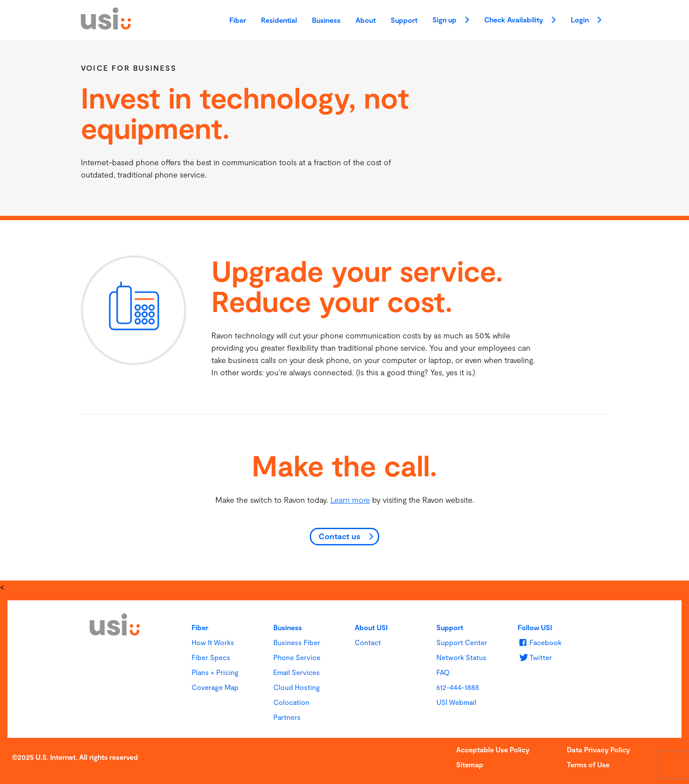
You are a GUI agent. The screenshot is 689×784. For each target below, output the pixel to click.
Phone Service (297, 657)
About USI (371, 627)
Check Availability (520, 21)
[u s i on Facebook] (539, 642)
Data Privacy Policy (598, 750)
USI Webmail (456, 702)
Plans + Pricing (215, 672)
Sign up (451, 21)
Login (586, 21)
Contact (368, 642)
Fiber (238, 20)
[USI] (106, 26)
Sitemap (470, 764)
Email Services (297, 672)
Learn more (350, 500)
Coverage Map (215, 687)
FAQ (443, 672)
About (366, 20)
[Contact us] (344, 537)
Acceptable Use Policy (493, 750)
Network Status (461, 657)
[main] (344, 310)
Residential (279, 20)
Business (326, 20)
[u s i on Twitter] (535, 657)
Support (404, 20)
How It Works (213, 642)
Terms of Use (588, 764)
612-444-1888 (458, 687)
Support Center (462, 642)
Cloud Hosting (297, 687)
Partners (287, 717)
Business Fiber (297, 642)
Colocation (291, 702)
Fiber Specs (211, 657)
